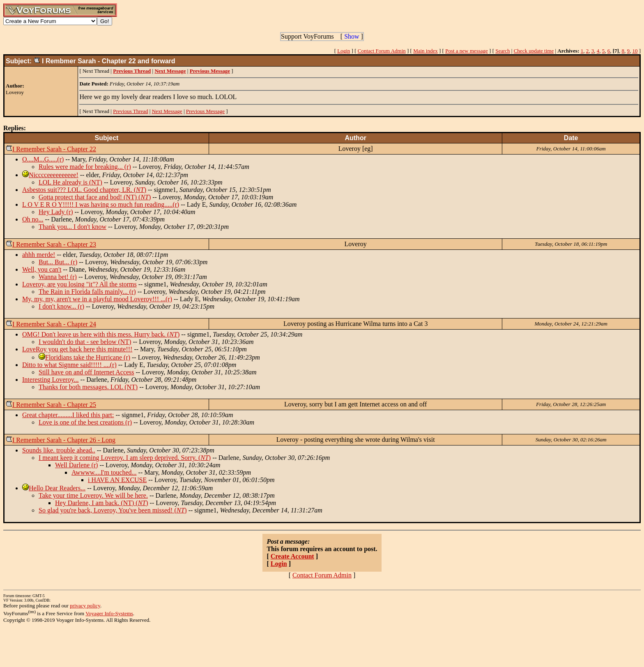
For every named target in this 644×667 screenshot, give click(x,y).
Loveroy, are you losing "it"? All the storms (79, 284)
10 (635, 51)
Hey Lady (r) (56, 212)
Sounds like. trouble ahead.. (59, 450)
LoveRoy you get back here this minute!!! (77, 349)
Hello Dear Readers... (57, 488)
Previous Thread (130, 111)
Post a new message (467, 51)
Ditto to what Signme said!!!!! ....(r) (69, 365)
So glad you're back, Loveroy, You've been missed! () (113, 510)
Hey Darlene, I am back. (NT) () (102, 503)
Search (503, 51)
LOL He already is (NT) (70, 182)
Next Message (167, 111)
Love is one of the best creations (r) (85, 422)
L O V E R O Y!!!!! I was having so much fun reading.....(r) (101, 204)
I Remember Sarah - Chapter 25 (54, 405)
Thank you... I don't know (72, 227)
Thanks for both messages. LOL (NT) (88, 387)
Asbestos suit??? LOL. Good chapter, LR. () (84, 190)
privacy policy (85, 606)
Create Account (292, 556)
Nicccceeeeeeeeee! (54, 175)
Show (352, 36)
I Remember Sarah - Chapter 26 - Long (64, 440)
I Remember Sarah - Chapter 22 (54, 149)
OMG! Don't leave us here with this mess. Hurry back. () (101, 334)
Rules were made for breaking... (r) (85, 167)
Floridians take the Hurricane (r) (88, 357)
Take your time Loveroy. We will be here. (93, 495)
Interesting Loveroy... (51, 380)
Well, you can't (42, 269)
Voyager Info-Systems (109, 613)
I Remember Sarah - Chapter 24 (54, 324)
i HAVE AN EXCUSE (117, 480)
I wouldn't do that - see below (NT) (85, 342)
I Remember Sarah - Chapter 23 (54, 244)
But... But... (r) (58, 262)
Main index (425, 51)
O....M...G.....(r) (43, 159)
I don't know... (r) (61, 306)
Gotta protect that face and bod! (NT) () (95, 197)
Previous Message (205, 111)
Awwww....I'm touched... (104, 472)
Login (344, 51)
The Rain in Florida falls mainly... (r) (87, 292)
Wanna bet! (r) (58, 277)
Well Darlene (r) (76, 465)
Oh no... (33, 219)
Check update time (534, 51)
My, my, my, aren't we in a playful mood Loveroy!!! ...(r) (97, 299)
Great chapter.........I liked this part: (68, 415)
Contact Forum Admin (382, 51)
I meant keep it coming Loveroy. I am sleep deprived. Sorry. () (125, 458)
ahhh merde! (39, 255)
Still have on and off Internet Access (86, 372)
